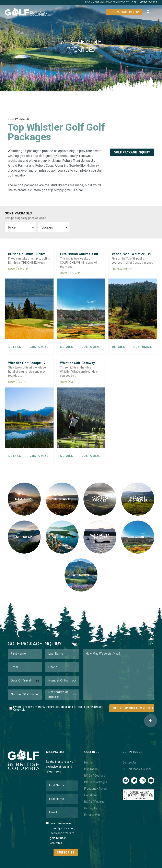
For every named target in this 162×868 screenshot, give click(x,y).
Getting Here (92, 808)
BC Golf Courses (95, 776)
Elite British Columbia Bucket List (81, 254)
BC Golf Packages (96, 782)
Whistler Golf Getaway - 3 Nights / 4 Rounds (81, 363)
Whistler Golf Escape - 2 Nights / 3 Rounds (29, 363)
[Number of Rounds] (25, 695)
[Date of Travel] (25, 681)
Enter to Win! (92, 815)
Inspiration (91, 769)
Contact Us (130, 763)
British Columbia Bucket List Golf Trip (29, 254)
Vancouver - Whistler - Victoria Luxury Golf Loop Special (133, 254)
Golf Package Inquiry (124, 12)
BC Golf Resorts (94, 802)
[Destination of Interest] (62, 695)
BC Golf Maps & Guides (137, 769)
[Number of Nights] (62, 681)
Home (88, 763)
